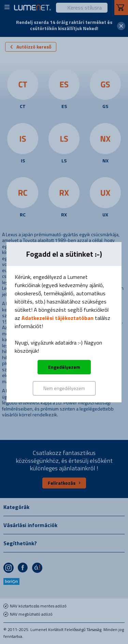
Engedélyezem (64, 367)
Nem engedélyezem (64, 388)
